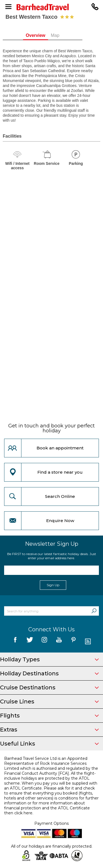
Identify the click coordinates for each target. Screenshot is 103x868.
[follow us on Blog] (88, 642)
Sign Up (53, 585)
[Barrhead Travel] (51, 7)
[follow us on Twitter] (30, 642)
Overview (44, 35)
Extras (49, 730)
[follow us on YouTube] (59, 642)
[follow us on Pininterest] (73, 642)
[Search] (94, 611)
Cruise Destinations (49, 687)
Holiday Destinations (49, 673)
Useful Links (49, 744)
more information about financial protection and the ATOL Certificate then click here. (47, 808)
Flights (49, 716)
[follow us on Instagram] (44, 642)
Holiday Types (49, 659)
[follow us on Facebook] (15, 642)
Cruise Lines (49, 702)
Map (64, 35)
